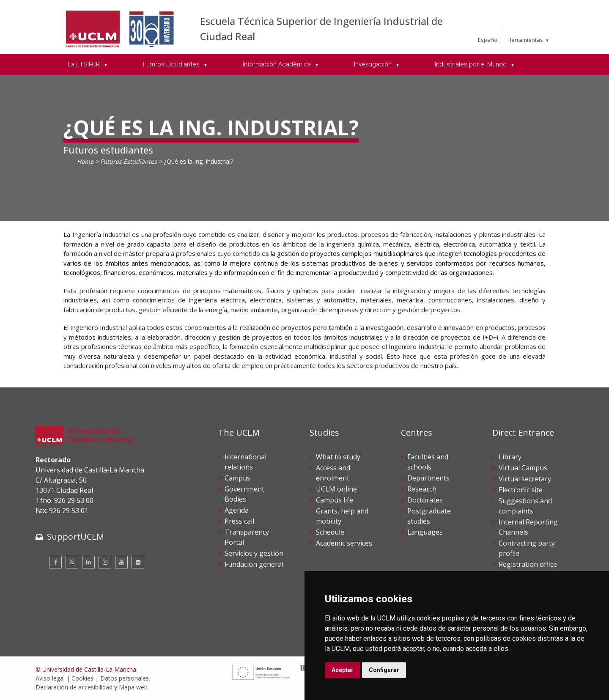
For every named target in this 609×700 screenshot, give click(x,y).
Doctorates (425, 500)
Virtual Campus (523, 468)
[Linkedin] (88, 562)
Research (422, 489)
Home (85, 161)
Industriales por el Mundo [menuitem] (472, 64)
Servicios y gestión (254, 553)
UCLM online (336, 489)
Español (488, 40)
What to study (338, 457)
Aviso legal (50, 678)
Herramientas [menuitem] (525, 40)
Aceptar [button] (343, 670)
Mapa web (133, 687)
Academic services (344, 543)
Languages (425, 532)
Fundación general (254, 564)
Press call (239, 521)
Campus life (335, 500)
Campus (237, 478)
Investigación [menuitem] (374, 64)
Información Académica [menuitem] (278, 64)
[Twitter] (72, 562)
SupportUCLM (75, 537)
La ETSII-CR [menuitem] (85, 64)
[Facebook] (55, 562)
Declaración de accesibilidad (74, 687)
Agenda (237, 510)
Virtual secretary (525, 479)
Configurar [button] (384, 670)
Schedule (330, 532)
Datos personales (125, 678)
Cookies (82, 678)
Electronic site (521, 490)
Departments (428, 478)
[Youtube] (121, 562)
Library (510, 457)
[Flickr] (138, 562)
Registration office (528, 564)
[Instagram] (105, 562)
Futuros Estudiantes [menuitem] (172, 64)
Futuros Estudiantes (129, 161)
